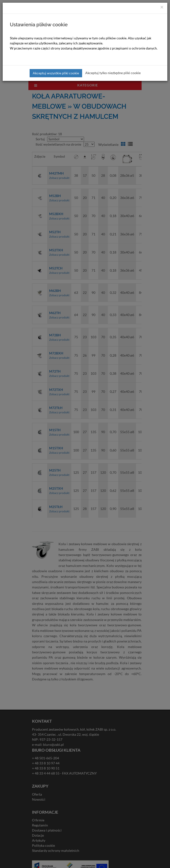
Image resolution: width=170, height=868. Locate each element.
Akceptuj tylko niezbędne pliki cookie (113, 73)
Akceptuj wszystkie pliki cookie (56, 73)
